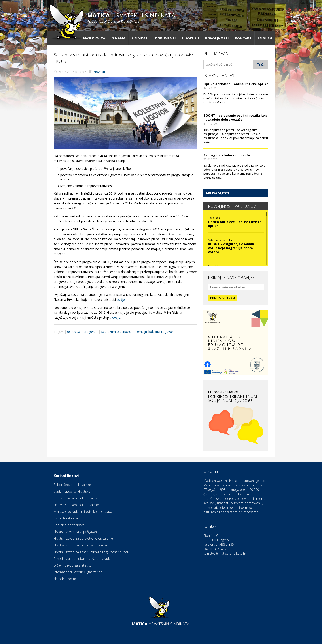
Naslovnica (94, 38)
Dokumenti (165, 38)
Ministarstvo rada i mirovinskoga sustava (83, 512)
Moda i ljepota (216, 266)
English (265, 38)
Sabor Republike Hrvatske (72, 485)
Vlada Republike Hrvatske (72, 491)
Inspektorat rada (66, 518)
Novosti (99, 72)
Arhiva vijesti (217, 193)
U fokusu (191, 38)
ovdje (121, 299)
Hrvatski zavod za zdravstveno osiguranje (83, 538)
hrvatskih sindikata (131, 17)
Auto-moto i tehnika (220, 240)
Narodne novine (65, 579)
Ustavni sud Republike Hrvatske (76, 505)
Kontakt (243, 38)
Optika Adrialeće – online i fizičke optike (236, 84)
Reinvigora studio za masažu (227, 155)
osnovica (74, 332)
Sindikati (140, 38)
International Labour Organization (78, 572)
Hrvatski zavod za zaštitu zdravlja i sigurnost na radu (91, 552)
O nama (118, 38)
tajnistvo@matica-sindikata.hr (225, 553)
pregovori (91, 332)
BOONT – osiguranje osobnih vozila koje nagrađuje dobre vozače (236, 117)
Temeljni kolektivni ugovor (154, 332)
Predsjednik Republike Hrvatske (76, 498)
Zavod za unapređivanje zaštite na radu (82, 559)
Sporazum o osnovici (116, 332)
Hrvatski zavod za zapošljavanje (76, 532)
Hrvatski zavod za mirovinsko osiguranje (82, 545)
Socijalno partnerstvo (69, 525)
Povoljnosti (217, 38)
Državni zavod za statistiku (73, 565)
